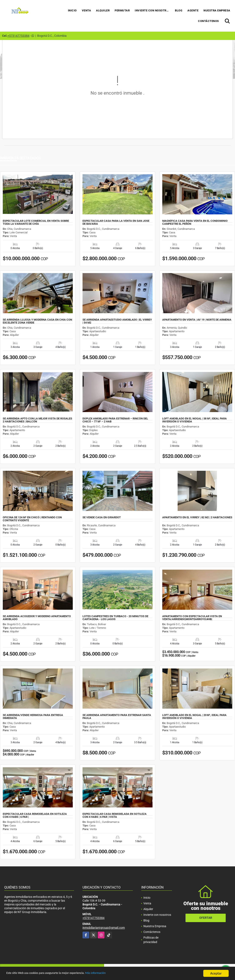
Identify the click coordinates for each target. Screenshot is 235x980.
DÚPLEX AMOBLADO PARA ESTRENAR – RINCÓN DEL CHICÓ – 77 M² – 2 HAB (115, 420)
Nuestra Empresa (217, 10)
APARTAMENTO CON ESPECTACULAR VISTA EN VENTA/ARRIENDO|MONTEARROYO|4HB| (192, 618)
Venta (87, 10)
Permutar (122, 10)
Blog (179, 10)
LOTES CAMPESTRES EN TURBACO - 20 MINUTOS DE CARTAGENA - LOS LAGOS (115, 618)
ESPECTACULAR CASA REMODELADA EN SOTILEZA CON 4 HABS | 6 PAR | (35, 815)
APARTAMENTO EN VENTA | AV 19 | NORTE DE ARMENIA (197, 320)
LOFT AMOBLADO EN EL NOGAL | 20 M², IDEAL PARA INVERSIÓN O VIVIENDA (194, 717)
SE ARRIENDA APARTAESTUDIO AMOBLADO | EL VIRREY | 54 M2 (117, 321)
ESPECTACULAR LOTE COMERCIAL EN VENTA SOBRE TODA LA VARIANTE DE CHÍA (36, 222)
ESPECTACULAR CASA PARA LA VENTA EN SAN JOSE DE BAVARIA (116, 222)
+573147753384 (18, 36)
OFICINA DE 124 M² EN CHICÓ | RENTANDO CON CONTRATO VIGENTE (32, 519)
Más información (113, 974)
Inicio (72, 10)
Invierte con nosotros (153, 10)
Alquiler (103, 10)
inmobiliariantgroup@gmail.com (104, 928)
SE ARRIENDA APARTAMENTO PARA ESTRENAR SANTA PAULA (117, 717)
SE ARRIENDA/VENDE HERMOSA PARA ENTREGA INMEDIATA (33, 717)
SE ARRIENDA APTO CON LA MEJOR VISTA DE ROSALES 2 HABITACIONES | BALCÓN (37, 420)
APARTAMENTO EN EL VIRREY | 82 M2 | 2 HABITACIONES (197, 517)
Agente (193, 10)
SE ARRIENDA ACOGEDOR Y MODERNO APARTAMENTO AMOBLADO (37, 618)
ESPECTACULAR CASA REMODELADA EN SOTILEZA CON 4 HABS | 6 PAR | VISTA (115, 815)
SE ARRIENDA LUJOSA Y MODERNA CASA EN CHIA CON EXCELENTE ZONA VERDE (37, 321)
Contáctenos (208, 21)
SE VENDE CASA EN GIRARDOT (102, 517)
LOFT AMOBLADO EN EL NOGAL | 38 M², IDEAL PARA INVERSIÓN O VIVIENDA (194, 420)
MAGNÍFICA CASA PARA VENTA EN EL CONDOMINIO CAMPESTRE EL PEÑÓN (195, 222)
